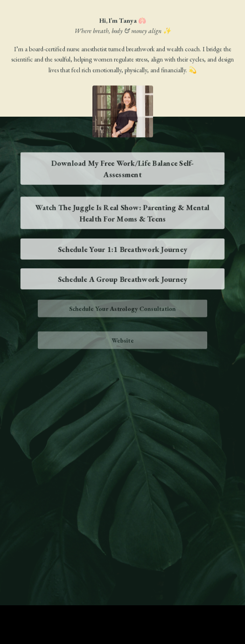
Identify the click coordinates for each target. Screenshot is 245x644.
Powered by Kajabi (123, 620)
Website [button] (123, 340)
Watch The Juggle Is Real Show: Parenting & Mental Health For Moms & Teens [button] (123, 213)
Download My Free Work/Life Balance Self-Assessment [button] (122, 168)
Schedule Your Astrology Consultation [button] (123, 308)
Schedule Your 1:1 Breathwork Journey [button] (122, 249)
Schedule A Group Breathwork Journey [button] (122, 279)
